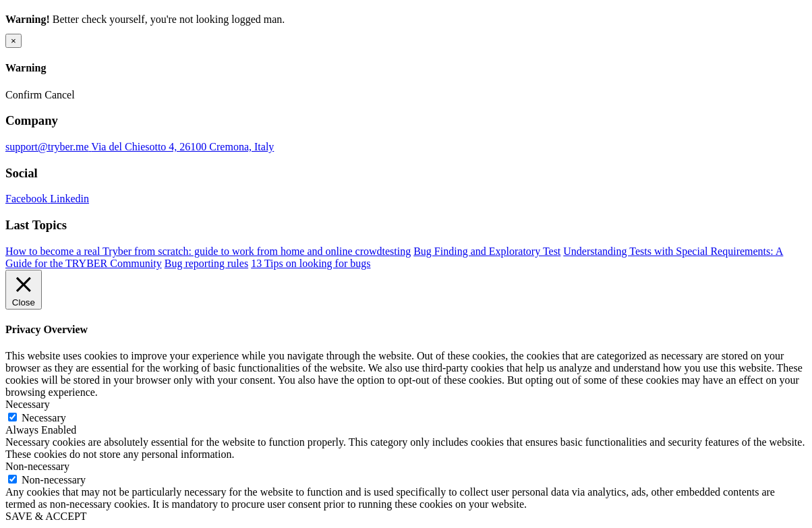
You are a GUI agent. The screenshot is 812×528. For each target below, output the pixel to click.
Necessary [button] (28, 404)
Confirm (24, 95)
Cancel (59, 95)
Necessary (44, 418)
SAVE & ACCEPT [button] (46, 516)
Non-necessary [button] (37, 466)
